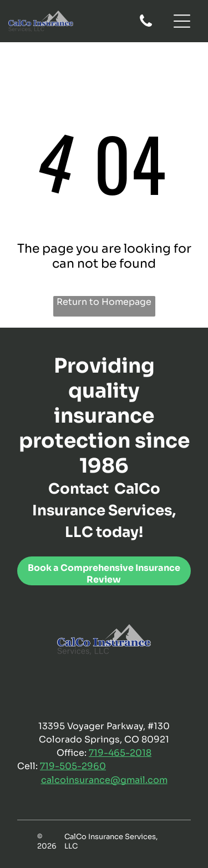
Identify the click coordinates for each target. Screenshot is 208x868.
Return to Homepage (104, 302)
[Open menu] (182, 21)
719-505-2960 (73, 766)
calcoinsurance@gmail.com (104, 780)
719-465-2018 (120, 753)
